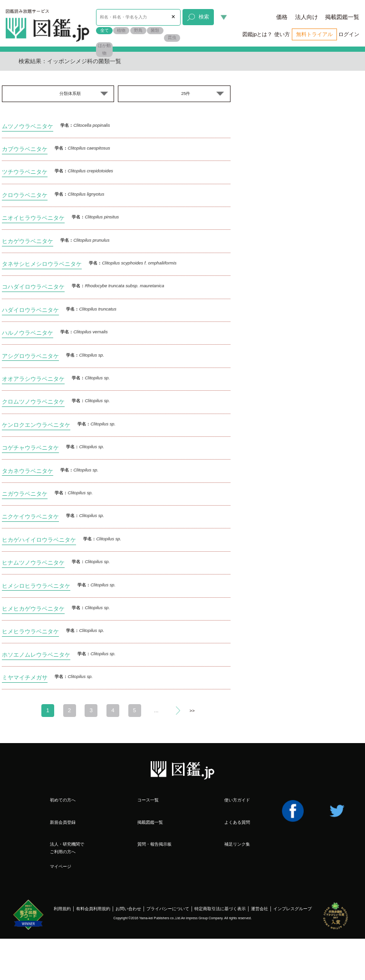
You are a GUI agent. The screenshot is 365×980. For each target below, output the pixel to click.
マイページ (61, 867)
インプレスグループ (293, 909)
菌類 (155, 30)
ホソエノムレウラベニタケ (36, 655)
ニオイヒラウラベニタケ (33, 218)
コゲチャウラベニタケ (30, 448)
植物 (121, 30)
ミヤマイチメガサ (25, 677)
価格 (282, 17)
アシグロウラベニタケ (30, 356)
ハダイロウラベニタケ (30, 310)
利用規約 (62, 909)
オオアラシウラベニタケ (33, 379)
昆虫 (172, 38)
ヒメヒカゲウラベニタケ (33, 608)
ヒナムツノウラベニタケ (33, 562)
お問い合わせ (128, 909)
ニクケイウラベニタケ (30, 516)
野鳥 (138, 30)
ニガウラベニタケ (25, 494)
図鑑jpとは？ (257, 34)
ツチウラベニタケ (25, 172)
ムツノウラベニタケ (28, 126)
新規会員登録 (63, 822)
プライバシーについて (168, 909)
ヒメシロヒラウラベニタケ (36, 586)
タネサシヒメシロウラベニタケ (42, 264)
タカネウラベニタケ (28, 471)
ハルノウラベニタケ (28, 333)
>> (192, 711)
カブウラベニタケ (25, 149)
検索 (198, 18)
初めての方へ (63, 800)
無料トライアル (314, 34)
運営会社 (259, 909)
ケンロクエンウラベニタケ (36, 425)
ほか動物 (104, 49)
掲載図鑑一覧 (342, 17)
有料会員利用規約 (93, 909)
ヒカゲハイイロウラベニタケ (39, 540)
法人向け (307, 17)
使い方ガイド (237, 800)
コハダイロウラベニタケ (33, 287)
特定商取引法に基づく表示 (220, 909)
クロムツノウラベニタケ (33, 401)
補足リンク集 (237, 844)
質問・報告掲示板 (154, 844)
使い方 (282, 34)
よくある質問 (237, 822)
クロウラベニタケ (25, 195)
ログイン (349, 34)
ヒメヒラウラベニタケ (30, 631)
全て (105, 30)
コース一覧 (148, 800)
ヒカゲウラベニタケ (28, 241)
